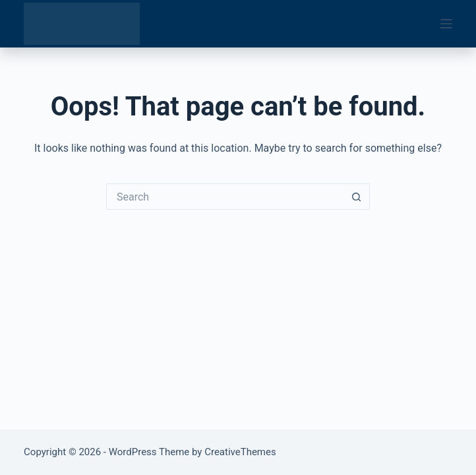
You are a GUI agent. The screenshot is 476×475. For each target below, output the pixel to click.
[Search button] (357, 197)
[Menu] (446, 24)
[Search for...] (225, 197)
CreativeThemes (240, 452)
